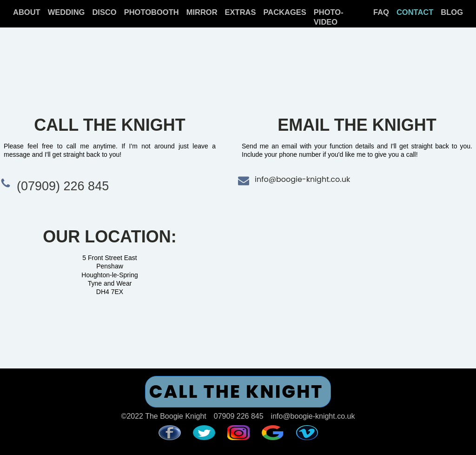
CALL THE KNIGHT (236, 391)
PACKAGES (285, 12)
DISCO (104, 12)
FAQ (381, 12)
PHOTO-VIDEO (329, 17)
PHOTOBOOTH (152, 12)
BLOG (452, 12)
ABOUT (27, 12)
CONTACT (415, 12)
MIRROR (202, 12)
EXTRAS (241, 12)
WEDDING (66, 12)
